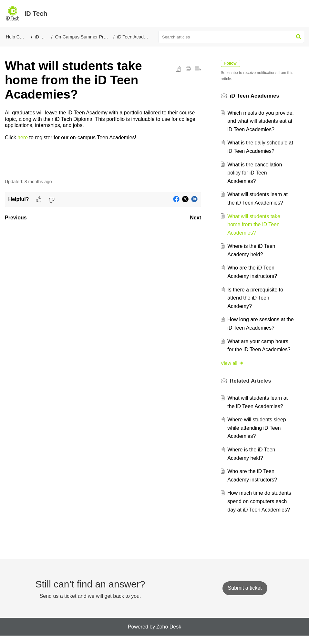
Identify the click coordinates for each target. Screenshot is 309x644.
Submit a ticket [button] (245, 596)
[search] (231, 37)
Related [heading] (252, 389)
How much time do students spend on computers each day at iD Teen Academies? (260, 510)
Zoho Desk (169, 635)
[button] (299, 37)
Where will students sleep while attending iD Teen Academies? (258, 436)
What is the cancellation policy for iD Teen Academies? (256, 181)
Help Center (18, 37)
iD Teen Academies (137, 37)
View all (233, 371)
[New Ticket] (245, 596)
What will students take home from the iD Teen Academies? (255, 233)
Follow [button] (232, 63)
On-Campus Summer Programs (87, 37)
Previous (16, 218)
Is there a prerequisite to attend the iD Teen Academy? (257, 306)
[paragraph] (103, 125)
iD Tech (42, 37)
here (23, 137)
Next (196, 218)
